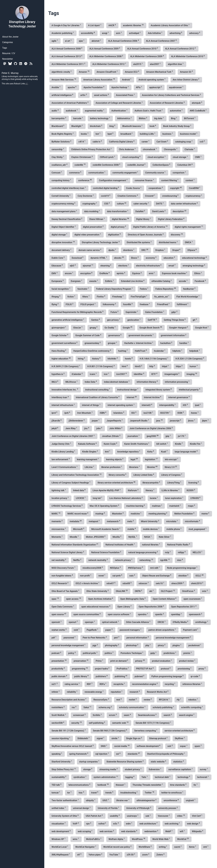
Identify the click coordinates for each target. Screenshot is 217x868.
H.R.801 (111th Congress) (101, 366)
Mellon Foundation (185, 514)
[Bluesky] (10, 64)
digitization (115, 235)
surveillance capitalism (181, 769)
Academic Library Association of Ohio (170, 25)
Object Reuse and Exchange (157, 576)
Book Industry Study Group (177, 126)
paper (109, 630)
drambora (129, 250)
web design (194, 824)
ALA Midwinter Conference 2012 (110, 64)
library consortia (118, 475)
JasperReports (115, 421)
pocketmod (195, 645)
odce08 (127, 583)
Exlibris (110, 281)
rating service (73, 684)
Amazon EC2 (132, 72)
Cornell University (61, 196)
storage (88, 769)
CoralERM (195, 188)
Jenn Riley (71, 428)
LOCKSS (81, 498)
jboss (192, 421)
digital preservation (93, 227)
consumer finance (145, 180)
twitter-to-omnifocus (173, 793)
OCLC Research (60, 583)
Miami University (150, 521)
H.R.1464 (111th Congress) (154, 359)
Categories (8, 42)
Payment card (191, 630)
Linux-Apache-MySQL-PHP (107, 490)
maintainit (175, 506)
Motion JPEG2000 (96, 537)
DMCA (189, 242)
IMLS (55, 382)
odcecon (144, 583)
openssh (57, 622)
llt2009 (191, 490)
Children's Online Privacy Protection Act (92, 149)
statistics (179, 762)
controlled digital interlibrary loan (69, 188)
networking (146, 560)
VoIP (76, 824)
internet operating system (121, 405)
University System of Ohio (65, 816)
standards (134, 754)
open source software (120, 614)
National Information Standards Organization (75, 545)
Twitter (150, 793)
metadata (76, 521)
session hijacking (61, 738)
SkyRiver (180, 738)
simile (115, 738)
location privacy (60, 498)
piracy (162, 645)
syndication (80, 777)
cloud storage (180, 157)
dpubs (112, 250)
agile (55, 41)
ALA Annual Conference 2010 (143, 49)
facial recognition (61, 289)
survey (204, 769)
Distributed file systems (139, 242)
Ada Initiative (155, 33)
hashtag (123, 351)
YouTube (115, 855)
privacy (140, 661)
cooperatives (156, 188)
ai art (69, 41)
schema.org (105, 707)
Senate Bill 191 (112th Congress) (69, 731)
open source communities (87, 614)
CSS (107, 204)
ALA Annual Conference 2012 (181, 49)
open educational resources (96, 607)
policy (72, 653)
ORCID (162, 622)
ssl (119, 754)
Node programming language (182, 568)
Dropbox (161, 250)
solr (170, 746)
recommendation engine (145, 684)
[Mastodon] (5, 64)
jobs (99, 428)
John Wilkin (116, 428)
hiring (82, 359)
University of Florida (109, 808)
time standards (179, 785)
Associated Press (126, 95)
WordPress (139, 839)
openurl (73, 622)
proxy (202, 669)
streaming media (109, 769)
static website (159, 762)
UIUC (106, 800)
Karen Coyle (111, 444)
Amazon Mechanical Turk (160, 72)
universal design (82, 808)
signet (101, 738)
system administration (106, 777)
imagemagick (172, 374)
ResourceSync (102, 700)
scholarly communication (133, 707)
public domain (60, 676)
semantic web (121, 723)
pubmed (140, 676)
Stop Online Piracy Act (64, 769)
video (181, 816)
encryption (87, 273)
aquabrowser (176, 87)
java (160, 421)
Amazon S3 (187, 72)
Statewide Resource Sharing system (125, 762)
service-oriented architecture (180, 731)
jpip (168, 436)
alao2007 (156, 64)
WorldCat (183, 839)
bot (98, 134)
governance (115, 335)
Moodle (75, 537)
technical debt (163, 777)
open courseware (193, 599)
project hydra (102, 669)
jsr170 (182, 436)
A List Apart (95, 25)
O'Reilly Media (181, 622)
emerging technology (194, 266)
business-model (189, 134)
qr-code (195, 676)
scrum (113, 715)
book (153, 126)
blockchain (96, 126)
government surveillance (65, 343)
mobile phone (174, 529)
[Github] (15, 64)
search (168, 715)
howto (129, 359)
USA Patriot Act (95, 816)
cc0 (203, 142)
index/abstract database (117, 382)
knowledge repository (129, 452)
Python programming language (168, 676)
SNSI (104, 746)
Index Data (91, 382)
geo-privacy (114, 320)
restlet (133, 700)
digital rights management (189, 227)
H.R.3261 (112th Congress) (190, 359)
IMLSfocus (72, 382)
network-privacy (124, 560)
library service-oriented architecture (117, 483)
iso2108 (149, 413)
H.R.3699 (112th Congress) (66, 366)
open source (59, 614)
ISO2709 (165, 413)
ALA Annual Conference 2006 (124, 41)
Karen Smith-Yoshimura (137, 444)
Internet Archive (153, 397)
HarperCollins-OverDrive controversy (92, 351)
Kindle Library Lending (64, 452)
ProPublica (123, 669)
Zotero (161, 855)
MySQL (133, 537)
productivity (58, 669)
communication (97, 173)
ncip (168, 552)
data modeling (92, 211)
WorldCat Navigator (86, 847)
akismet (96, 41)
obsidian (184, 576)
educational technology (195, 258)
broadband (127, 134)
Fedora (144, 289)
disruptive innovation (63, 242)
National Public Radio (179, 545)
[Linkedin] (21, 64)
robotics (193, 700)
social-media (122, 746)
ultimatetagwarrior (147, 800)
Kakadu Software (88, 444)
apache (72, 87)
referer (56, 692)
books (85, 134)
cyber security (141, 204)
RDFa (103, 684)
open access (74, 599)
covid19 (106, 196)
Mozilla (117, 537)
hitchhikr (113, 359)
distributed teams (168, 242)
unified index (59, 808)
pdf (54, 638)
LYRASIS (196, 498)
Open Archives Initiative (101, 599)
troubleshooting (129, 793)
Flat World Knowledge (188, 297)
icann (94, 374)
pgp (95, 645)
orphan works (59, 630)
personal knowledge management (174, 638)
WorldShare (145, 847)
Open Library (125, 607)
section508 (58, 723)
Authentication (120, 111)
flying (55, 304)
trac (82, 793)
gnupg (94, 328)
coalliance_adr (60, 165)
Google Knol (202, 328)
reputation (117, 692)
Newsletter (8, 59)
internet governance (179, 397)
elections (124, 266)
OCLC (200, 576)
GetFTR (152, 320)
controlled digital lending (106, 188)
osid (77, 630)
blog (113, 126)
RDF (90, 684)
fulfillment (183, 304)
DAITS (160, 204)
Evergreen (77, 281)
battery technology (100, 118)
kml (108, 452)
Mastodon (118, 514)
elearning (106, 266)
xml (206, 847)
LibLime (90, 467)
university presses (168, 808)
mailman (157, 506)
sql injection (102, 754)
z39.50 (131, 855)
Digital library (144, 219)
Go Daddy (110, 328)
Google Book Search (151, 328)
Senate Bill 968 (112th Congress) (110, 731)
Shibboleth (84, 738)
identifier (139, 374)
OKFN (139, 591)
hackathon (166, 343)
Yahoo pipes (96, 855)
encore (69, 273)
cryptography (90, 204)
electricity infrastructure (149, 266)
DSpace (192, 250)
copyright (176, 188)
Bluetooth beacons (133, 126)
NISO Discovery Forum (64, 568)
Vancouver (164, 816)
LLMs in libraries (171, 490)
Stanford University (62, 762)
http (152, 366)
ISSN (181, 413)
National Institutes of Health (120, 545)
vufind (102, 824)
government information (174, 335)
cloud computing (132, 157)
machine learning (136, 506)
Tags (5, 48)
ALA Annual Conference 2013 (67, 56)
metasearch (114, 521)
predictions (170, 653)
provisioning (185, 669)
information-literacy (148, 382)
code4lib (80, 165)
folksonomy (110, 304)
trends (110, 793)
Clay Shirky (58, 157)
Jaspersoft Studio (140, 421)
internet (132, 397)
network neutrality (98, 560)
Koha (151, 452)
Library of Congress (172, 475)
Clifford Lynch (108, 157)
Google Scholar (60, 335)
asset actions (102, 95)
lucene (154, 498)
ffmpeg (56, 297)
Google (128, 328)
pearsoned (70, 638)
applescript (156, 87)
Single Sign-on (134, 738)
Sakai (88, 707)
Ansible (56, 87)
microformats (193, 521)
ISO (134, 413)
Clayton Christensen (82, 157)
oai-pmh (118, 576)
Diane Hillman (97, 219)
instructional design (128, 390)
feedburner (190, 289)
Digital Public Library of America (151, 227)
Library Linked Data (144, 475)
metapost (94, 521)
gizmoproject (59, 328)
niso (180, 560)
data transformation (118, 211)
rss (74, 707)
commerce (75, 173)
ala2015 (138, 64)
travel (95, 793)
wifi (183, 831)
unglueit (191, 800)
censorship (58, 149)
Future (115, 312)
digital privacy (119, 227)
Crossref (150, 196)
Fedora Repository (166, 289)
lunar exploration (174, 498)
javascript (176, 421)
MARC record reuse (78, 514)
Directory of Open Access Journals (146, 235)
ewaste (94, 281)
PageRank (93, 630)
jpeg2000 (153, 436)
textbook (103, 785)
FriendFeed (164, 304)
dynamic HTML (99, 258)
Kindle (179, 444)
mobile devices (151, 529)
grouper (113, 343)
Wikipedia (198, 831)
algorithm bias (176, 64)
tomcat (56, 793)
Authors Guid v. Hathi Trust (149, 111)
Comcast (57, 173)
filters (86, 297)
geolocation (134, 320)
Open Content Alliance (165, 599)
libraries (152, 467)
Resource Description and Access (69, 700)
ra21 (55, 684)
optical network (111, 622)
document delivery (62, 250)
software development (149, 746)
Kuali (165, 452)
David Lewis (159, 211)
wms (76, 839)
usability (115, 816)
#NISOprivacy (136, 568)
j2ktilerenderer (77, 421)
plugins (177, 645)
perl (117, 638)
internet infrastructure (64, 405)
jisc (87, 428)
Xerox (193, 847)
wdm (129, 824)
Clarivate (190, 149)
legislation (152, 459)
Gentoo (96, 320)
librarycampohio (152, 483)
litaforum (133, 490)
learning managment (88, 459)
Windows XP (59, 839)
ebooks (119, 258)
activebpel (135, 33)
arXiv (84, 95)
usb (148, 816)
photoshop (132, 645)
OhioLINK (122, 591)
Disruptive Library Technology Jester (22, 17)
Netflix (77, 560)
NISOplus (116, 568)
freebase (145, 304)
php (148, 645)
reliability (72, 692)
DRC (145, 250)
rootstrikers (58, 707)
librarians (135, 467)
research (135, 692)
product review (187, 661)
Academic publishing (63, 33)
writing (163, 847)
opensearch (196, 614)
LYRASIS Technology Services (67, 506)
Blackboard (58, 126)
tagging (130, 777)
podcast (57, 653)
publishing (121, 676)
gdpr (175, 312)
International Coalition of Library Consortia (98, 397)
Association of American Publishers (70, 103)
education (170, 258)
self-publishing (97, 723)
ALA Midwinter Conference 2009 (147, 56)
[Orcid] (26, 64)
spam (198, 746)
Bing (174, 118)
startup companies (89, 762)
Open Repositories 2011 (184, 607)
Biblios (143, 118)
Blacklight (77, 126)
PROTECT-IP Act (145, 669)
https (179, 366)
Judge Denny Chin (62, 444)
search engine (187, 715)
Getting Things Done (175, 320)
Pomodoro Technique (132, 653)
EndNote (105, 273)
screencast (80, 715)
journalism (134, 436)
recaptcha (119, 684)
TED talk (57, 785)
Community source (156, 173)
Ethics (198, 273)
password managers (131, 630)
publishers (102, 676)
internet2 (147, 405)
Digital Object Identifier (64, 227)
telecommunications (80, 785)
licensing (194, 483)
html (125, 366)
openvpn (90, 622)
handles (184, 343)
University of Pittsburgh (139, 808)
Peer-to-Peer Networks (95, 638)
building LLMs (148, 134)
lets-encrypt (172, 459)
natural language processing (143, 552)
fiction (72, 297)
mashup (100, 514)
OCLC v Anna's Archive (88, 583)
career (146, 142)
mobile (132, 529)
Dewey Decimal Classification (67, 219)
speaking (57, 754)
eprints (121, 273)
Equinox (137, 273)
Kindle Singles (90, 452)
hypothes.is (58, 374)
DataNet (141, 211)
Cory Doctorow (86, 196)
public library (82, 676)
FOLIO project (88, 304)
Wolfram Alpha (117, 839)
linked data (80, 490)
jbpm (206, 421)
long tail (98, 498)
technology (184, 777)
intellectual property (190, 390)
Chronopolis (171, 149)
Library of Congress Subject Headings (71, 483)
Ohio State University (98, 591)
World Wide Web (162, 839)
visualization (59, 824)
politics (109, 653)
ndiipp (182, 552)
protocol (166, 669)
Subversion (155, 769)
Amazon (84, 72)
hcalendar (160, 351)
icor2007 (122, 374)
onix (205, 591)
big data (159, 118)
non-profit (86, 576)
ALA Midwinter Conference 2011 (69, 64)
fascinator (84, 289)
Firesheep (118, 297)
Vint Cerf (197, 816)
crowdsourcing (171, 196)
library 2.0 (171, 467)
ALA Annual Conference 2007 (162, 41)
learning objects (115, 459)
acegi (106, 33)
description (180, 211)
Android (127, 80)
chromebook (150, 149)
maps (192, 506)
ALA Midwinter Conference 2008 (106, 56)
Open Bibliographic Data (133, 599)
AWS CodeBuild (198, 111)
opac (56, 599)
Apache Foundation (94, 87)
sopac (184, 746)
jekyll (55, 428)
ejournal (88, 266)
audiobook (72, 111)
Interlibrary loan (60, 397)
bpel (111, 134)
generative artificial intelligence (68, 320)
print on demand (119, 661)
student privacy (133, 769)
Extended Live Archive (133, 281)
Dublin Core (58, 258)
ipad (198, 405)
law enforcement (61, 459)
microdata (172, 521)
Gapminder (132, 312)
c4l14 (82, 142)
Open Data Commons (63, 607)
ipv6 (67, 413)
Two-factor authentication (65, 800)
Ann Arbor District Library (186, 80)
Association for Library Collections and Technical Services (172, 95)
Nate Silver (165, 537)
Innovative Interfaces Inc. (65, 390)
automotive (176, 111)
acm (119, 33)
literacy (150, 490)
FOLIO (70, 304)
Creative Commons (128, 196)
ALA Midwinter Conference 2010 (188, 56)
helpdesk (195, 351)
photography (112, 645)
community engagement (126, 173)
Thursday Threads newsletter (148, 785)
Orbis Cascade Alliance (139, 622)
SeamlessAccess (147, 715)
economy (151, 258)
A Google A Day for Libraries (67, 25)
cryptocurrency (194, 196)
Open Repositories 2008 (152, 607)
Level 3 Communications (65, 467)
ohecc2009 (178, 583)
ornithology (202, 622)
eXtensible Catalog (162, 281)
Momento (57, 537)
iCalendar (77, 374)
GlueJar (78, 328)
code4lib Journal (137, 165)
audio (55, 111)
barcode (78, 118)
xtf (80, 855)
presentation (59, 661)
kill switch (162, 444)
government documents (141, 335)
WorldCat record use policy (118, 847)
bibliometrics (125, 118)
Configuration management (113, 180)
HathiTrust (141, 351)
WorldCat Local (60, 847)
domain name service (90, 250)
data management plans (65, 211)
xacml (178, 847)
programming (80, 669)
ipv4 (55, 413)
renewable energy (94, 692)
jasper (96, 421)
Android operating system (152, 80)
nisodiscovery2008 (93, 568)
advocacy (195, 33)
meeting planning (158, 514)
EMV (55, 273)
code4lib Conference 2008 (107, 165)
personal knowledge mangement (69, 645)
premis (188, 653)
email (172, 266)
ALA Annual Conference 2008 (67, 49)
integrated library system (159, 390)
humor (194, 366)
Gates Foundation (155, 312)
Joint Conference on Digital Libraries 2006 (151, 428)
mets (131, 521)
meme (206, 514)
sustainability (59, 777)
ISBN (103, 413)
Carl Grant (163, 142)
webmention (151, 831)
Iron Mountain (85, 413)
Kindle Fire (196, 444)
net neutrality (59, 560)
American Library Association (99, 80)
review (148, 700)
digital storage (60, 235)
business (168, 134)
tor (70, 793)
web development (61, 831)
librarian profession (112, 467)
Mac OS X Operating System (105, 506)
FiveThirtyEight (139, 297)
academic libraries (133, 25)
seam (128, 715)
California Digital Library (122, 142)
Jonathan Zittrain (111, 436)
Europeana (58, 281)
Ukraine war (123, 800)
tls (196, 785)
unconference (171, 800)
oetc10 (160, 583)
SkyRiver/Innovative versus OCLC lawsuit (73, 746)
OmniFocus (189, 591)
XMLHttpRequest (61, 855)
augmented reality (95, 111)
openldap (177, 614)
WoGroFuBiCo (94, 839)
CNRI (199, 157)
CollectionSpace (162, 165)
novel (102, 576)
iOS (186, 405)
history (97, 359)
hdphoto (178, 351)
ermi (152, 273)
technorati (203, 777)
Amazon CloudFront (107, 72)
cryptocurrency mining (64, 204)
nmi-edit (155, 568)
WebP (169, 831)
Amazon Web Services (64, 80)
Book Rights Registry (63, 134)
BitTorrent (190, 118)
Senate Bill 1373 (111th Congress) (154, 723)
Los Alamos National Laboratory (126, 498)
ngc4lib (165, 560)
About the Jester (10, 37)
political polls (90, 653)
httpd (166, 366)
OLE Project (168, 591)
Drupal (177, 250)
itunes (195, 413)
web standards (129, 831)
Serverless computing (146, 731)
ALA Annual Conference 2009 (105, 49)
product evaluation (162, 661)
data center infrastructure (185, 204)
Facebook (201, 281)
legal (134, 459)
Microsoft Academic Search (106, 529)
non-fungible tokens (63, 576)
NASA (148, 537)
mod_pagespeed (198, 529)
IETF (155, 374)
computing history (62, 180)
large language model (186, 452)
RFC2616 (164, 700)
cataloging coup (184, 142)
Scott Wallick (59, 715)
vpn (89, 824)
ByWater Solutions (62, 142)
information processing (177, 382)
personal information (138, 638)
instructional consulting (98, 390)
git (195, 320)
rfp (179, 700)
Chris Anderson (128, 149)
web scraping (85, 831)
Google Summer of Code (88, 335)
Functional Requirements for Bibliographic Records (78, 312)
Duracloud (78, 258)
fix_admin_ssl (162, 297)
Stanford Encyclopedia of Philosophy (166, 754)
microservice (59, 529)
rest (119, 700)
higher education (61, 359)
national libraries (151, 545)
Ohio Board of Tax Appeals (66, 591)
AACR (112, 25)
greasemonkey (93, 343)
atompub (197, 103)
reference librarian (192, 684)
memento (57, 521)
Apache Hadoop (120, 87)
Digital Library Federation (171, 219)
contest (190, 180)
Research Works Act (158, 692)
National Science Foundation (106, 552)
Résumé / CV (9, 53)
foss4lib (128, 304)
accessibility (88, 33)
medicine (136, 514)
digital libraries (121, 219)
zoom (146, 855)
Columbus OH (185, 165)
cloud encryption (157, 157)
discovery (177, 235)
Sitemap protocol (159, 738)
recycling (170, 684)
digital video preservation (88, 235)
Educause (57, 266)
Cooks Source (134, 188)
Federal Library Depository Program (115, 289)
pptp (154, 653)
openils (160, 614)
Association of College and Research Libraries (119, 103)
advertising (176, 33)
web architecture (149, 824)
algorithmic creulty (62, 72)
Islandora (119, 413)
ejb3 (73, 266)
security (77, 723)
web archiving (173, 824)
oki (152, 591)
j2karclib (57, 421)
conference (85, 180)
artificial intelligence (63, 95)
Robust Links (21, 84)
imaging (192, 374)
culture (122, 204)
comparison (179, 173)
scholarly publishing (164, 707)
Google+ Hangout (179, 328)
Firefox (101, 297)
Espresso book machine (175, 273)
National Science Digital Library (68, 552)
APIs (139, 87)
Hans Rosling (59, 351)
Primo (100, 661)
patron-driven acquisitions (162, 630)
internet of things (91, 405)
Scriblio (97, 715)
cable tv (97, 142)
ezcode (183, 281)
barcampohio (59, 118)
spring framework (79, 754)
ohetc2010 (197, 583)
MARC (56, 514)
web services (107, 831)
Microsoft (79, 529)
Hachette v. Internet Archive (139, 343)
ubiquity (91, 800)
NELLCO (198, 552)
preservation (81, 661)
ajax (82, 41)
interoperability (168, 405)
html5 (139, 366)
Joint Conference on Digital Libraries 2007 (73, 436)
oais (132, 576)
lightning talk (59, 490)
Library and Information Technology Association (77, 475)
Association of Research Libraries (168, 103)
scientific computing (192, 707)
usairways (133, 816)
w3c (116, 824)
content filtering (170, 180)
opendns (143, 614)
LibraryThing (174, 483)
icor (107, 374)
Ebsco (135, 258)
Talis (145, 777)
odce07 (111, 583)
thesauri (121, 785)
